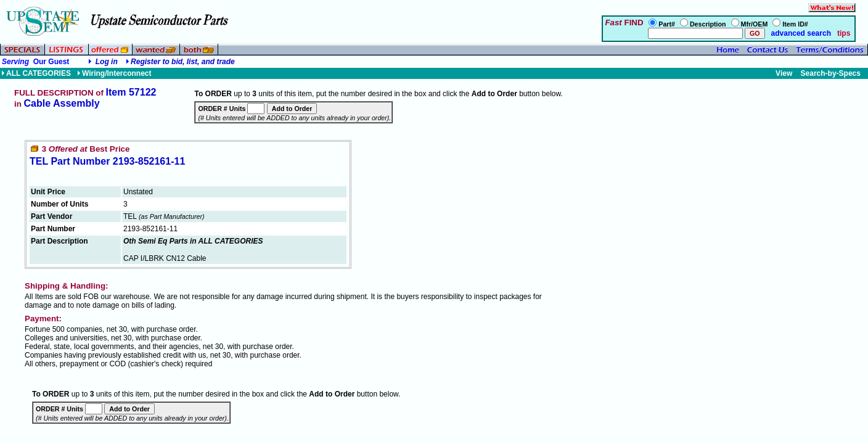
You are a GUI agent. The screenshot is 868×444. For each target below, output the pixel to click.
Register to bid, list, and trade (183, 62)
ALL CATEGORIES (36, 73)
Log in (107, 62)
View (784, 73)
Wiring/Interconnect (114, 73)
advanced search (800, 33)
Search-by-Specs (831, 73)
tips (844, 33)
